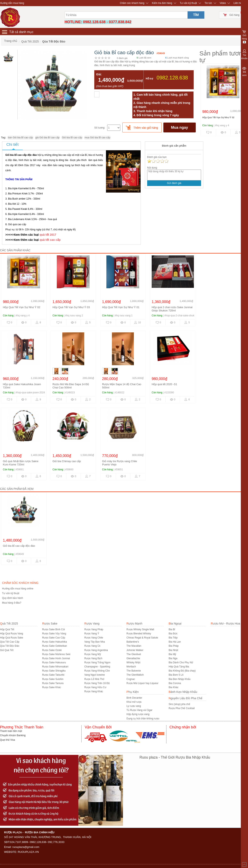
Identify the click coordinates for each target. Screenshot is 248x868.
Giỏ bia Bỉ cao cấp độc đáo (19, 546)
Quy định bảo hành (13, 598)
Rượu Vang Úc (92, 646)
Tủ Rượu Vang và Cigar (139, 710)
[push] (142, 127)
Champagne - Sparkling (97, 667)
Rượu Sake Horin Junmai (56, 658)
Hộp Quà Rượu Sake (12, 638)
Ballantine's (133, 642)
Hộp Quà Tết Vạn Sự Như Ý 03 (71, 307)
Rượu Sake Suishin (53, 679)
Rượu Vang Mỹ (92, 654)
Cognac (131, 679)
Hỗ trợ (149, 79)
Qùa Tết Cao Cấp (10, 642)
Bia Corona (175, 683)
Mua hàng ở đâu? (12, 603)
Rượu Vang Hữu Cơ (95, 687)
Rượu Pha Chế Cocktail (182, 708)
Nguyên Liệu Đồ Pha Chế (185, 698)
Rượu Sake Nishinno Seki (56, 654)
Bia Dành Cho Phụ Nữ (181, 662)
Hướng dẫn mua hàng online (18, 589)
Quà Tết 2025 (9, 623)
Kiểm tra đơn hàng (162, 3)
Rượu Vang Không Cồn (97, 671)
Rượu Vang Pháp (94, 629)
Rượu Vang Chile (94, 638)
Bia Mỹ (172, 654)
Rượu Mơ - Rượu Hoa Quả (229, 623)
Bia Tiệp (173, 638)
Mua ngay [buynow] (179, 127)
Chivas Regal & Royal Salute (142, 638)
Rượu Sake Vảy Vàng (54, 634)
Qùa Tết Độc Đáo (10, 646)
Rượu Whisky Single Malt (140, 629)
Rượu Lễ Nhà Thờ (94, 679)
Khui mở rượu (134, 702)
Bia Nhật (173, 650)
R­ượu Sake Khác (52, 687)
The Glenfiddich (135, 675)
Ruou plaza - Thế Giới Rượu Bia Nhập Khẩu (175, 757)
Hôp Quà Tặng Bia (179, 667)
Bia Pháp (174, 646)
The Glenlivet (134, 654)
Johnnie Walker (135, 650)
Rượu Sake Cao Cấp (54, 638)
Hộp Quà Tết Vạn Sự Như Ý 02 (218, 117)
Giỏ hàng (234, 15)
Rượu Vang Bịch (93, 658)
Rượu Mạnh (134, 623)
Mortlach (131, 667)
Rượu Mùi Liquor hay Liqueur (142, 683)
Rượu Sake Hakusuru (54, 662)
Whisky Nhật (133, 662)
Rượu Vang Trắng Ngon (97, 662)
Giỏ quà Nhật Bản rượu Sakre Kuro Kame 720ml (21, 463)
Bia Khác (174, 687)
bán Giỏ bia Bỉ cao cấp (20, 138)
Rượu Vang (92, 623)
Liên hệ (238, 3)
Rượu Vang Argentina (96, 650)
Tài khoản (244, 54)
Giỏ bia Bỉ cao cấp (72, 138)
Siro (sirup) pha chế (179, 704)
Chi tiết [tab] (13, 144)
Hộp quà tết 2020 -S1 (164, 384)
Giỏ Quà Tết (7, 650)
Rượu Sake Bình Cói (53, 629)
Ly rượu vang (134, 706)
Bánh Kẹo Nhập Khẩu (183, 692)
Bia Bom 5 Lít (176, 675)
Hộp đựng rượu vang (138, 714)
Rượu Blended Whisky (139, 634)
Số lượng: (100, 128)
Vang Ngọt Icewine (94, 675)
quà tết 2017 (48, 235)
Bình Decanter (134, 698)
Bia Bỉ (172, 629)
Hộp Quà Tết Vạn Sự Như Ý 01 (121, 307)
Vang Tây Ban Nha (94, 642)
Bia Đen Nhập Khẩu (180, 679)
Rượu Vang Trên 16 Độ (97, 683)
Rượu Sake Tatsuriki (53, 675)
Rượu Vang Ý (92, 634)
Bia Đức (173, 634)
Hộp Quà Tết (7, 629)
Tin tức (208, 3)
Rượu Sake (50, 623)
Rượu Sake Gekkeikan (55, 646)
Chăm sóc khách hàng (132, 3)
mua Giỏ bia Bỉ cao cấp (97, 138)
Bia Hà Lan (175, 642)
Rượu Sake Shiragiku (54, 671)
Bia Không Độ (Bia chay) (182, 671)
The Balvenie (134, 671)
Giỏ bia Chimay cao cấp (67, 461)
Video (223, 3)
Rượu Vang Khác (94, 691)
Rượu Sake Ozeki (52, 650)
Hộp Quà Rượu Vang (12, 634)
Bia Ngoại (175, 623)
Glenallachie (133, 658)
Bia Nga (173, 658)
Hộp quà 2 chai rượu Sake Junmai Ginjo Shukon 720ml (172, 309)
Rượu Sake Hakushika (55, 642)
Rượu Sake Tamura (53, 683)
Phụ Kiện (133, 692)
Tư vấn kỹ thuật (188, 3)
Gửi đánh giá (174, 183)
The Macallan (134, 646)
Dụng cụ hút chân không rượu (143, 719)
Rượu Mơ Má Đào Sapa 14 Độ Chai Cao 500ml (71, 386)
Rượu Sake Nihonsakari (55, 667)
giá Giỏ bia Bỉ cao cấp (48, 138)
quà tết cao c (48, 240)
